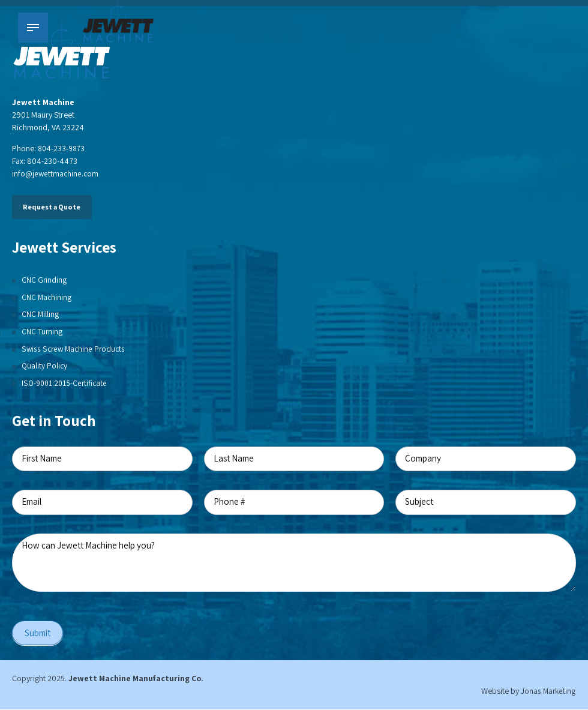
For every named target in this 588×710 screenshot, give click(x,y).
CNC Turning (42, 331)
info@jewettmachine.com (56, 173)
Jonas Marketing (548, 691)
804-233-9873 (63, 148)
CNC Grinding (44, 280)
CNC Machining (47, 297)
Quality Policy (45, 366)
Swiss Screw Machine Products (75, 349)
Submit (37, 633)
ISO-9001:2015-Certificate (66, 383)
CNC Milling (40, 314)
